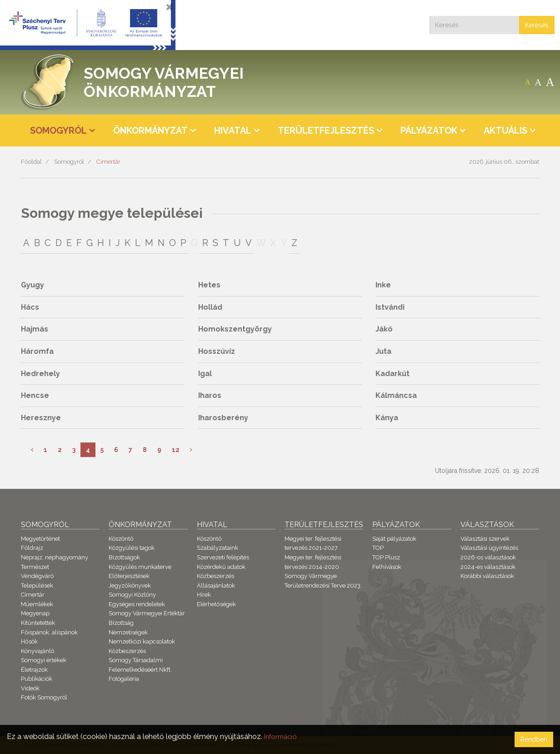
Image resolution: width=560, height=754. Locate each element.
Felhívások (387, 567)
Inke (383, 285)
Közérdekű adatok (221, 567)
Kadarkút (392, 374)
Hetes (209, 285)
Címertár (108, 162)
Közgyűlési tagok (132, 548)
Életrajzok (34, 670)
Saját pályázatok (394, 539)
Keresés (537, 25)
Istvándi (390, 307)
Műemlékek (37, 604)
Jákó (384, 329)
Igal (205, 374)
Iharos (210, 395)
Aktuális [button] (505, 131)
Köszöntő (121, 539)
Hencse (35, 395)
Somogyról (69, 162)
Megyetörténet (40, 539)
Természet (35, 567)
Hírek (204, 595)
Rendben (534, 739)
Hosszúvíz (217, 351)
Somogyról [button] (58, 131)
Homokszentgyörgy (235, 329)
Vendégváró (37, 576)
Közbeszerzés (127, 651)
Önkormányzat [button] (150, 131)
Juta (383, 351)
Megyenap (35, 613)
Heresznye (41, 418)
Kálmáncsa (396, 395)
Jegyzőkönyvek (130, 586)
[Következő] (191, 450)
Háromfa (37, 351)
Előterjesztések (129, 576)
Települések (37, 586)
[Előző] (32, 450)
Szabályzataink (217, 548)
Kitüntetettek (38, 623)
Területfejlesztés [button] (326, 131)
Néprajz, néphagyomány (55, 557)
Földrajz (32, 548)
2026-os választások (488, 557)
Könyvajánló (37, 651)
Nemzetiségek (128, 632)
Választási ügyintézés (489, 548)
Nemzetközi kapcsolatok (142, 641)
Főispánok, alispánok (49, 632)
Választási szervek (485, 539)
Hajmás (35, 329)
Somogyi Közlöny (132, 595)
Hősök (29, 641)
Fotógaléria (124, 679)
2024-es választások (488, 567)
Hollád (210, 307)
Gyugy (32, 285)
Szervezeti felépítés (223, 557)
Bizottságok (124, 557)
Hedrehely (40, 374)
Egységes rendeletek (137, 604)
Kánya (387, 418)
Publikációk (37, 679)
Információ (282, 736)
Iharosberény (223, 418)
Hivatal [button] (233, 131)
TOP (378, 548)
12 (176, 450)
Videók (30, 688)
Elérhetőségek (216, 604)
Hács (30, 307)
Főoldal (31, 162)
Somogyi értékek (44, 660)
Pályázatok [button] (429, 131)
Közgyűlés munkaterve (140, 567)
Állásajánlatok (216, 586)
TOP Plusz (386, 557)
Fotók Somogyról (44, 697)
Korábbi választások (487, 576)
